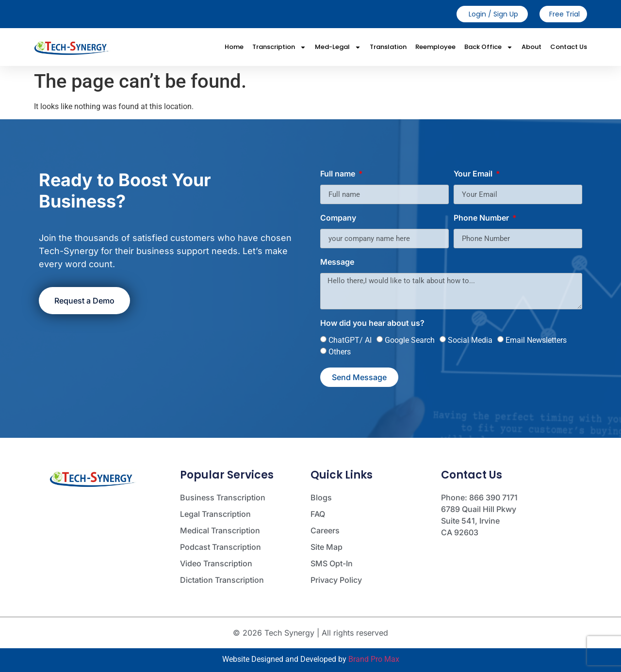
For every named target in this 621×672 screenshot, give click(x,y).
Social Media (470, 340)
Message (337, 262)
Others (340, 352)
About (531, 47)
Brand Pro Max (374, 659)
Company (338, 218)
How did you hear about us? (372, 323)
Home (234, 47)
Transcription (279, 47)
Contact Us (569, 47)
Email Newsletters (536, 340)
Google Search (410, 340)
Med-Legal (338, 47)
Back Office (489, 47)
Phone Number (482, 218)
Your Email (474, 174)
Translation (388, 47)
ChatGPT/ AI (350, 340)
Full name (339, 174)
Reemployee (435, 47)
